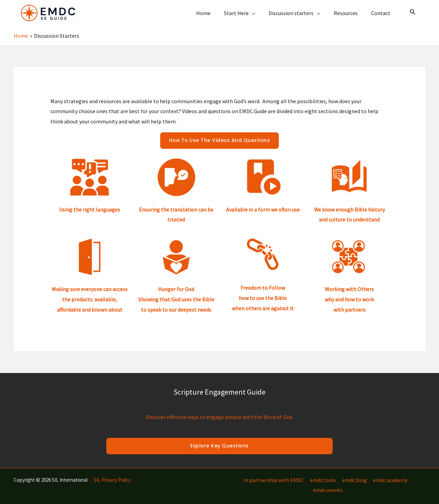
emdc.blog (338, 475)
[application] (260, 11)
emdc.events (411, 475)
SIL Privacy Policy (112, 474)
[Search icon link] (413, 10)
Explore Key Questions (219, 441)
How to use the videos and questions (219, 135)
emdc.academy (373, 475)
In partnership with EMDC (259, 475)
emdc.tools (307, 475)
